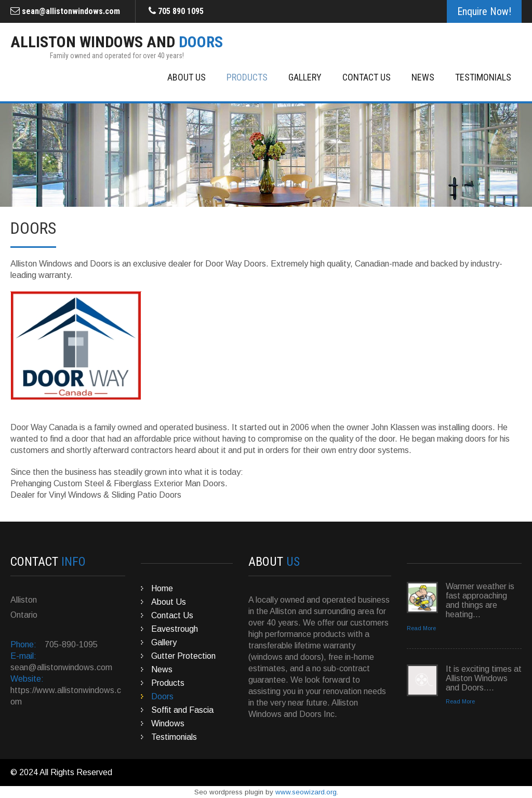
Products (247, 77)
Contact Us (367, 77)
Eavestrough (175, 629)
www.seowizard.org (306, 792)
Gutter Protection (183, 656)
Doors (162, 696)
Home (162, 588)
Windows (168, 723)
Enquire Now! (484, 11)
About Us (187, 77)
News (423, 77)
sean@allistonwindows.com (71, 11)
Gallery (305, 77)
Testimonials (483, 77)
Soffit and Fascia (182, 710)
